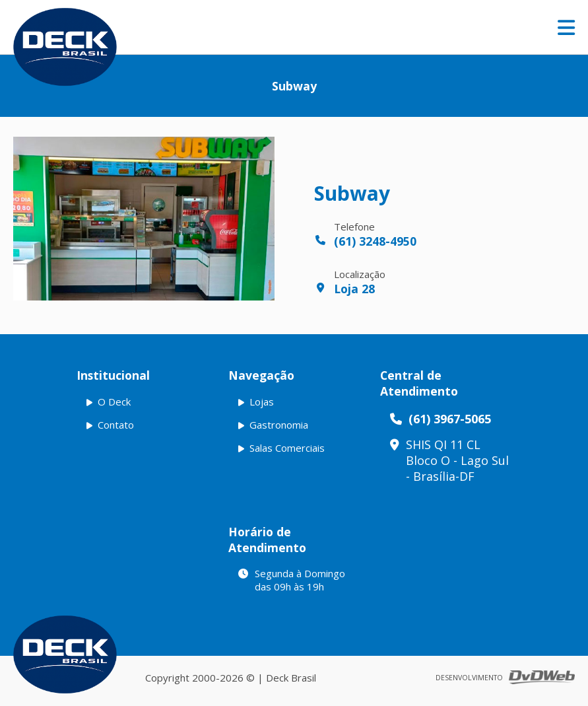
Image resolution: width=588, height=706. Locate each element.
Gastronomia (279, 425)
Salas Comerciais (287, 448)
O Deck (114, 402)
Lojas (262, 402)
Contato (116, 425)
